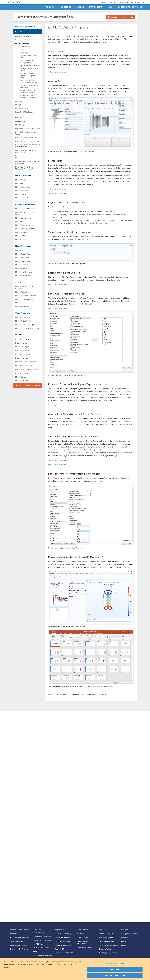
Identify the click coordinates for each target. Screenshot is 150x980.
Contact (113, 2)
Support (104, 2)
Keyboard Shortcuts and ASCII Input (30, 57)
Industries (66, 7)
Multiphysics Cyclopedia (64, 953)
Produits (50, 7)
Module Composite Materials (25, 225)
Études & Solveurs (22, 108)
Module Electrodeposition (24, 299)
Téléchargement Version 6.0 (120, 17)
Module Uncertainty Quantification (27, 328)
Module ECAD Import (23, 381)
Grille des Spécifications (20, 937)
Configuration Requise (19, 945)
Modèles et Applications (42, 936)
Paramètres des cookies (115, 963)
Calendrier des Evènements (82, 942)
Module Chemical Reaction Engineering (24, 287)
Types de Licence (17, 941)
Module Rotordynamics (23, 232)
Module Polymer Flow (23, 254)
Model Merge (24, 53)
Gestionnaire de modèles (24, 36)
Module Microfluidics (23, 258)
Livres (35, 952)
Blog (110, 7)
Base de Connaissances (108, 941)
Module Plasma (21, 194)
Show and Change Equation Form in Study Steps (29, 87)
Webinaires (81, 934)
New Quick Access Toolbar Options (29, 70)
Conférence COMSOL (85, 947)
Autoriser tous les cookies (115, 975)
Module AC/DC (21, 180)
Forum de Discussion (62, 941)
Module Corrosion (21, 303)
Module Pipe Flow (21, 268)
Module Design (20, 377)
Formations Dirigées (62, 937)
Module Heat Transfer (23, 275)
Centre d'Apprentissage (131, 7)
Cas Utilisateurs (38, 944)
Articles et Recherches (41, 948)
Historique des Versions (19, 949)
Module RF (19, 183)
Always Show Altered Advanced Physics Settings (29, 82)
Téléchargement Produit (108, 953)
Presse (124, 941)
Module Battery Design (23, 292)
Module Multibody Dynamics (25, 229)
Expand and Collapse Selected (30, 66)
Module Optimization (23, 317)
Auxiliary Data (24, 49)
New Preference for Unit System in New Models (28, 92)
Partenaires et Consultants (109, 945)
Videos (80, 7)
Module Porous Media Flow (25, 261)
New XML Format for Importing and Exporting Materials (28, 76)
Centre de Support (106, 934)
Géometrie (19, 101)
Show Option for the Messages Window (27, 62)
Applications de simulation (42, 955)
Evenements (96, 7)
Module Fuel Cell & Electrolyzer (26, 296)
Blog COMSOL (60, 949)
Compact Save (25, 46)
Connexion (135, 2)
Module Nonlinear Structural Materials (25, 213)
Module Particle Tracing (23, 321)
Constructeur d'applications (25, 40)
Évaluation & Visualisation (24, 112)
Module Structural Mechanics (25, 209)
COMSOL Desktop (22, 43)
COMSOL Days (82, 937)
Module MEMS (20, 236)
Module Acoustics (21, 239)
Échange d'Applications (63, 945)
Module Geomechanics (23, 218)
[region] (75, 969)
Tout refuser (115, 969)
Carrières (125, 937)
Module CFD (20, 250)
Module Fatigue (21, 221)
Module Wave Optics (23, 187)
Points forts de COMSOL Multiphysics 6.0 (45, 17)
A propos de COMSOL (129, 934)
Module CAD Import (22, 347)
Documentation (105, 949)
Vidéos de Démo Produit (42, 940)
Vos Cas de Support (106, 937)
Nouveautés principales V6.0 (27, 26)
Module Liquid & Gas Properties (26, 325)
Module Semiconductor (23, 198)
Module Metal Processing (24, 272)
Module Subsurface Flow (24, 265)
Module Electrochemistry (24, 306)
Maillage (18, 105)
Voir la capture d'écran (57, 72)
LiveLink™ (23, 339)
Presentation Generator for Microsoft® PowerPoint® (29, 97)
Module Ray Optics (22, 191)
